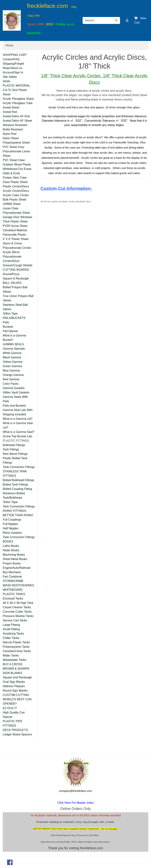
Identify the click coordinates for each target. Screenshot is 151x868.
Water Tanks (11, 655)
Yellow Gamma (12, 362)
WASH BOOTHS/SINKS (18, 585)
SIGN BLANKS (12, 673)
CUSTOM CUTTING (16, 695)
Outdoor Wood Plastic (17, 164)
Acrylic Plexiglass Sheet (18, 99)
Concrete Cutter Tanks (17, 612)
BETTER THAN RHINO (18, 515)
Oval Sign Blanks (14, 682)
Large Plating (11, 625)
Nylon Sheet (11, 138)
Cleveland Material (15, 230)
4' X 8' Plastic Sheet (16, 239)
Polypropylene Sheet (16, 143)
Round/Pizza (11, 274)
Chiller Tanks (11, 638)
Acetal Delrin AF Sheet (17, 121)
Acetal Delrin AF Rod (16, 116)
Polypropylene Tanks (16, 647)
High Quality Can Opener (14, 715)
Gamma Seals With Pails (15, 399)
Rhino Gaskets (12, 533)
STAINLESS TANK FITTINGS (15, 474)
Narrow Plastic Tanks (16, 642)
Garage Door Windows (18, 217)
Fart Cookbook (12, 577)
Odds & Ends (11, 173)
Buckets (8, 327)
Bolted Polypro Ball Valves (15, 289)
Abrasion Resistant (15, 125)
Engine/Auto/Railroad (17, 568)
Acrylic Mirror (11, 252)
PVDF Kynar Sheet (15, 226)
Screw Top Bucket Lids (18, 436)
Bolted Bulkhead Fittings (19, 480)
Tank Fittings (11, 449)
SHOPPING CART (15, 55)
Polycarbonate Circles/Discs (12, 259)
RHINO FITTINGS (14, 511)
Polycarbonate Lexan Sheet (16, 154)
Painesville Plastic (14, 235)
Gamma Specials (14, 349)
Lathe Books (11, 546)
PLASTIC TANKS (14, 594)
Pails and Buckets (14, 406)
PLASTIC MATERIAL (16, 86)
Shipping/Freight (13, 64)
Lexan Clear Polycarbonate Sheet (16, 211)
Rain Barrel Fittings (15, 454)
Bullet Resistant (13, 129)
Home (10, 45)
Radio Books (11, 550)
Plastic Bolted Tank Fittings (15, 460)
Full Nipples (10, 524)
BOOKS (8, 541)
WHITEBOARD (13, 590)
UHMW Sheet (12, 204)
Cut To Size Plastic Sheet (15, 92)
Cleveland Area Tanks (17, 651)
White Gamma (12, 353)
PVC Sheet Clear (14, 160)
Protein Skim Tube (15, 178)
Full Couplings (12, 520)
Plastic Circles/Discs (16, 186)
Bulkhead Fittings (14, 445)
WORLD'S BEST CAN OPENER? (17, 702)
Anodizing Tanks (13, 634)
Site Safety (10, 77)
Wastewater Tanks (15, 660)
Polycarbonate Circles (17, 248)
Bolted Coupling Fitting (17, 489)
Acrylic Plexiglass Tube (18, 103)
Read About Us (13, 68)
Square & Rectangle (16, 278)
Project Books (12, 563)
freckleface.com (47, 6)
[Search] (98, 20)
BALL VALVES (12, 283)
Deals (6, 81)
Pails (6, 322)
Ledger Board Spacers (17, 734)
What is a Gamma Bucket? (14, 338)
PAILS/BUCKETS (14, 318)
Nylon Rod (10, 134)
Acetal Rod (10, 112)
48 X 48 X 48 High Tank (18, 603)
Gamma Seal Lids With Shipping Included (18, 412)
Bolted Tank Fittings (15, 485)
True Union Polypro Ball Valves (18, 298)
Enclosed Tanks (13, 598)
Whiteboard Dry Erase (17, 169)
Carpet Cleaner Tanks (17, 607)
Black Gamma (12, 357)
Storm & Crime (12, 243)
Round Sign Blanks (15, 691)
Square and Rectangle (17, 677)
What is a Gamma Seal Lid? (18, 425)
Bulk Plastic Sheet (14, 200)
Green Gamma (12, 366)
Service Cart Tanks (15, 620)
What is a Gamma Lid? (18, 419)
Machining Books (14, 555)
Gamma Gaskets (14, 388)
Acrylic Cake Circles (16, 195)
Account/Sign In (13, 72)
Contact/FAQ (11, 59)
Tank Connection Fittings (19, 467)
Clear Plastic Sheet (15, 182)
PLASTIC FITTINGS (16, 441)
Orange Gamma (13, 375)
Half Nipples (11, 528)
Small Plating (11, 629)
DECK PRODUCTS (15, 730)
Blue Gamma (11, 371)
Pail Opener (10, 331)
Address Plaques (14, 686)
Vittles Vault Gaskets (16, 392)
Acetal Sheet (11, 107)
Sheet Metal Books (15, 559)
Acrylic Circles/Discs (16, 191)
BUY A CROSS (12, 664)
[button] (127, 20)
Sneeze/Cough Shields (18, 265)
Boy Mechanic (12, 572)
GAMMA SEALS (13, 344)
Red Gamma (11, 379)
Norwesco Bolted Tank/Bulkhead (14, 495)
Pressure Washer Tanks (18, 616)
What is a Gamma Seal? (19, 432)
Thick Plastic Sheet (15, 221)
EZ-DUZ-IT (10, 708)
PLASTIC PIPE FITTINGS (13, 723)
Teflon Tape (10, 314)
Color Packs (11, 384)
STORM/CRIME (13, 581)
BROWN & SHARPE (16, 669)
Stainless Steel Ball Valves (15, 307)
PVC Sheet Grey (13, 147)
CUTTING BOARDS (16, 270)
